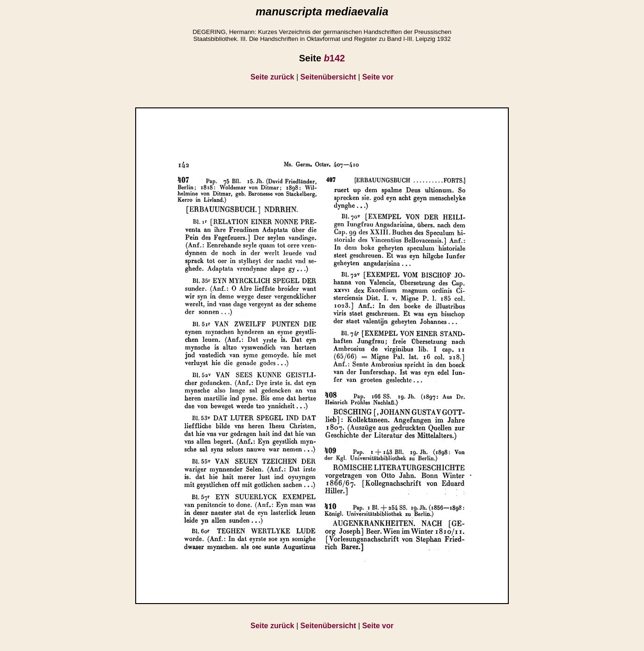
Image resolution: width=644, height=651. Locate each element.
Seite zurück (272, 77)
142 (335, 58)
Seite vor (378, 77)
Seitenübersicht (328, 77)
